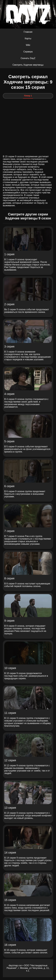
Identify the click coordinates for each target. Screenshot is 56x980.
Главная (28, 32)
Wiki (28, 45)
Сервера (28, 52)
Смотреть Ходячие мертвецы (28, 65)
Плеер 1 (28, 96)
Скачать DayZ (28, 58)
